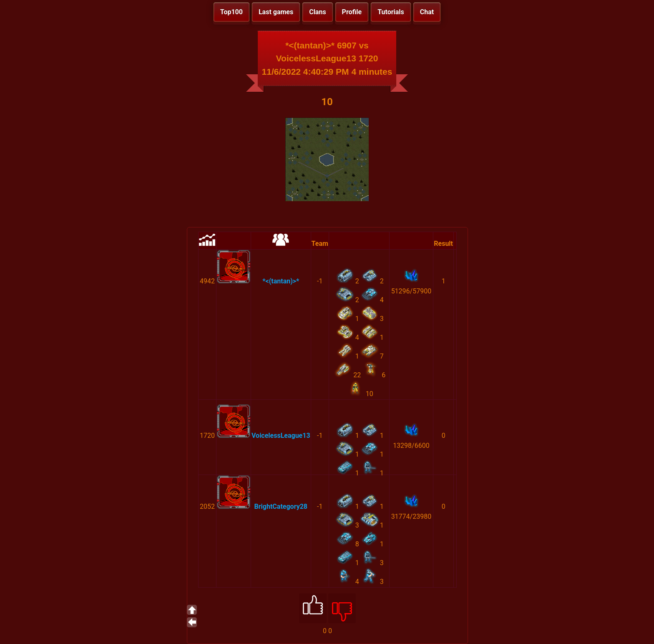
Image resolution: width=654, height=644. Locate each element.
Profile (352, 12)
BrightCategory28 (281, 506)
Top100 (231, 12)
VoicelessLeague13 (281, 436)
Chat (427, 12)
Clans (317, 12)
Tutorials (391, 12)
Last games (276, 12)
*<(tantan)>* (281, 281)
